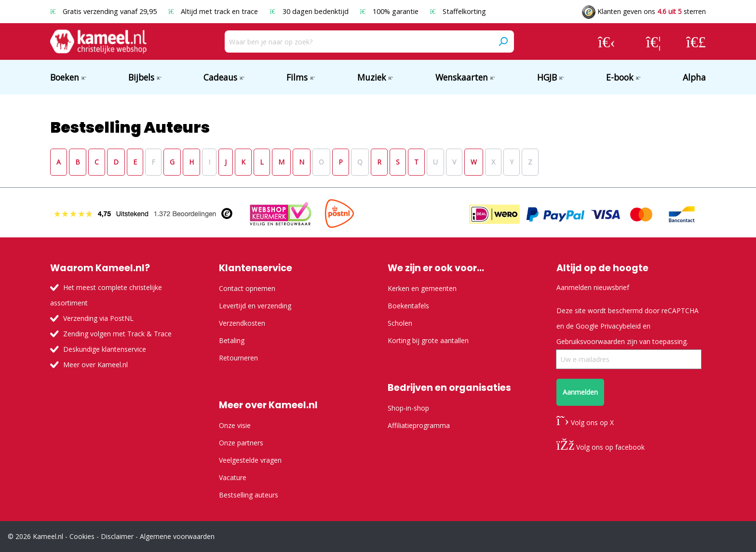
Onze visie (235, 425)
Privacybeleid (621, 326)
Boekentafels (408, 306)
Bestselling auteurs (249, 495)
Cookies (82, 536)
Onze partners (241, 443)
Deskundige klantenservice (105, 349)
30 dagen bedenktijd (310, 11)
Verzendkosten (242, 323)
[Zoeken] (503, 41)
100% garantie (390, 11)
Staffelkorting (458, 11)
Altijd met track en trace (214, 11)
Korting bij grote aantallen (428, 340)
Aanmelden (580, 392)
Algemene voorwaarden (177, 536)
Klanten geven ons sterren (644, 11)
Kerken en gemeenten (422, 288)
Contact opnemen (247, 288)
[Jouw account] (607, 41)
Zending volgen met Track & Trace (117, 334)
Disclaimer (117, 536)
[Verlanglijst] (654, 41)
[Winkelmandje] (696, 41)
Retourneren (238, 358)
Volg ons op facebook (601, 447)
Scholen (400, 323)
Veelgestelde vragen (250, 460)
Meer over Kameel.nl (95, 365)
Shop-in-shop (408, 408)
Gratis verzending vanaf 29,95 (104, 11)
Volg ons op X (585, 422)
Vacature (233, 477)
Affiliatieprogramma (419, 425)
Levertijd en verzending (255, 306)
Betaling (232, 340)
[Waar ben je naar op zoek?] (358, 41)
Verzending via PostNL (98, 318)
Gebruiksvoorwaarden (591, 341)
